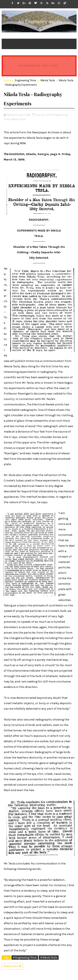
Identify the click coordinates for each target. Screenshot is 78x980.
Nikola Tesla (48, 80)
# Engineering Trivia (25, 958)
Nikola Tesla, (18, 119)
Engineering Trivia (25, 80)
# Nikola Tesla (49, 958)
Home (7, 80)
